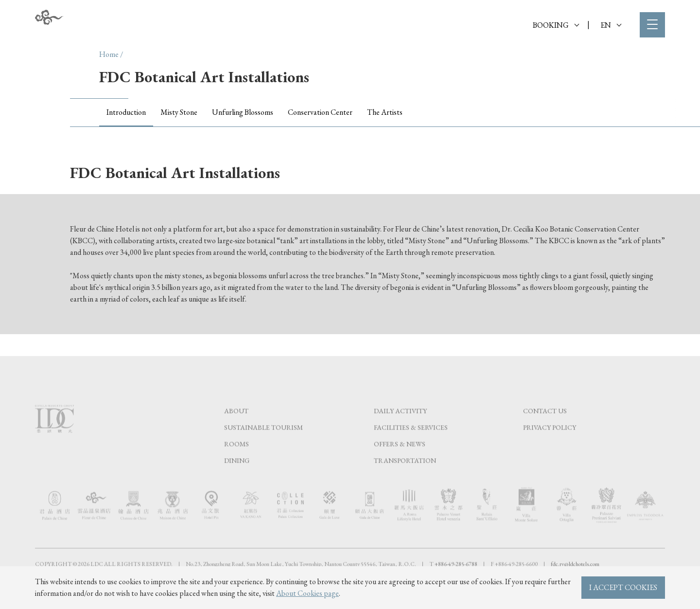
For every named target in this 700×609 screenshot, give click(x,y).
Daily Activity (400, 430)
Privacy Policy (550, 447)
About (236, 430)
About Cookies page (307, 593)
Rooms (236, 463)
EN (611, 25)
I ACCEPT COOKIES (623, 587)
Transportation (405, 480)
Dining (237, 480)
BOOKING (556, 25)
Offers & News (400, 463)
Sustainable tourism (263, 447)
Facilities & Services (411, 447)
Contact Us (545, 430)
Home (109, 54)
